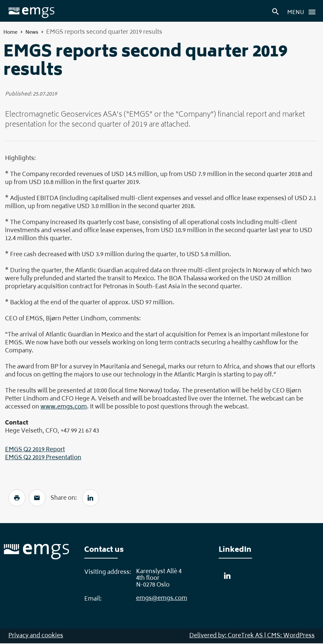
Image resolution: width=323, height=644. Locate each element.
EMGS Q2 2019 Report (35, 450)
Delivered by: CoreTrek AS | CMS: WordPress (252, 637)
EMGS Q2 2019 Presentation (43, 458)
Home (10, 33)
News (32, 33)
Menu (303, 12)
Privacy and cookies (36, 637)
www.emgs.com (64, 407)
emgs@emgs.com (162, 599)
